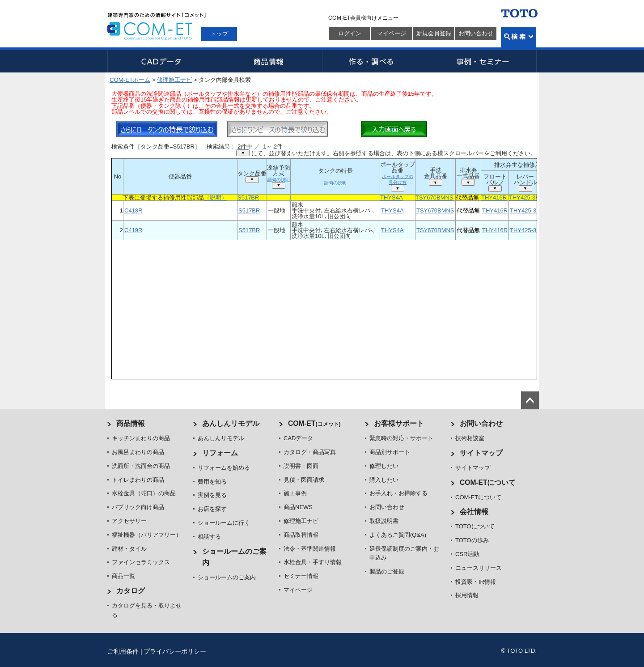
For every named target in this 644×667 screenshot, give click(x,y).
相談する (209, 537)
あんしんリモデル (231, 423)
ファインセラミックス (141, 562)
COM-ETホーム (130, 80)
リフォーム (220, 453)
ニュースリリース (479, 568)
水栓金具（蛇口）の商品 (144, 493)
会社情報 (474, 512)
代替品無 (467, 198)
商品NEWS (298, 507)
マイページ (392, 33)
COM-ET (314, 423)
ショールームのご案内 (227, 577)
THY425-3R (524, 198)
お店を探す (212, 509)
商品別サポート (390, 452)
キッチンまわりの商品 (141, 438)
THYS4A (392, 198)
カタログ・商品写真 (310, 452)
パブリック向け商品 (138, 507)
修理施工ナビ (174, 80)
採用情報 (467, 595)
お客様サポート (399, 423)
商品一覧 (123, 576)
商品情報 (268, 61)
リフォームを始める (224, 468)
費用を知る (212, 482)
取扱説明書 (384, 521)
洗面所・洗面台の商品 (141, 466)
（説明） (216, 198)
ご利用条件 (123, 651)
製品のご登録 (387, 571)
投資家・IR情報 (476, 582)
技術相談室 (470, 438)
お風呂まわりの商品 (138, 452)
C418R (133, 210)
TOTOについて (475, 526)
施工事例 (295, 493)
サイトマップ (481, 453)
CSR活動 (467, 554)
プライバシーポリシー (175, 651)
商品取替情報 (301, 535)
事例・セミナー (483, 61)
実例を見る (212, 495)
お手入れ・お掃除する (398, 493)
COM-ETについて (488, 482)
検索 (519, 37)
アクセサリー (129, 521)
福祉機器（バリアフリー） (147, 535)
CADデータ (161, 61)
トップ (219, 34)
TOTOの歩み (472, 540)
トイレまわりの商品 (138, 480)
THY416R (494, 198)
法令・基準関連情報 (310, 549)
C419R (133, 230)
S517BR (248, 198)
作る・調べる (376, 61)
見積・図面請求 (304, 480)
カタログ (131, 591)
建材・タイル (129, 549)
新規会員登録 (434, 33)
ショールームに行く (224, 523)
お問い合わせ (476, 33)
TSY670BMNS (434, 198)
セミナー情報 (301, 576)
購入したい (384, 480)
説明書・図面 (301, 466)
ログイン (350, 33)
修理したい (384, 466)
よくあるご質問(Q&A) (398, 535)
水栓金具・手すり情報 (313, 562)
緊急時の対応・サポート (401, 438)
